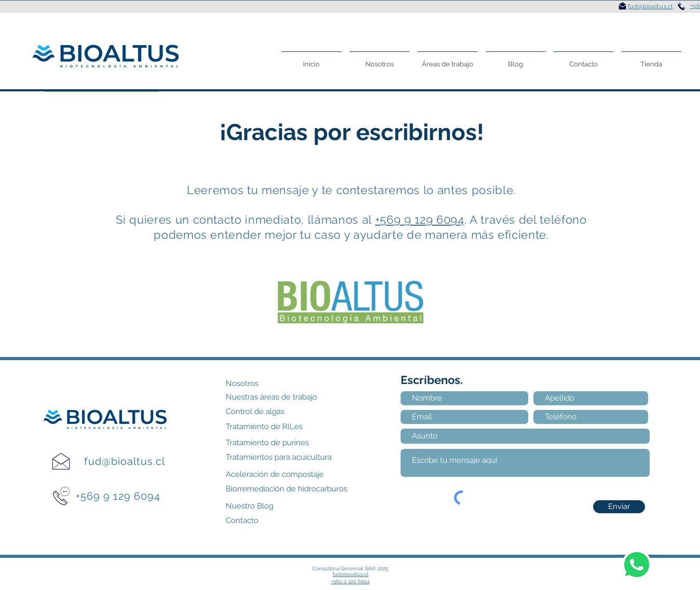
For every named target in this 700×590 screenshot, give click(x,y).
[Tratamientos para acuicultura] (294, 457)
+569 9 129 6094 (420, 219)
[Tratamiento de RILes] (274, 427)
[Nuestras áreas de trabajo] (285, 397)
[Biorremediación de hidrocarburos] (304, 489)
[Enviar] (619, 507)
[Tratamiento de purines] (279, 443)
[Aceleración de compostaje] (289, 475)
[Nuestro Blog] (256, 506)
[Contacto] (246, 521)
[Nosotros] (263, 384)
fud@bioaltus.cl (125, 461)
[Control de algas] (263, 412)
